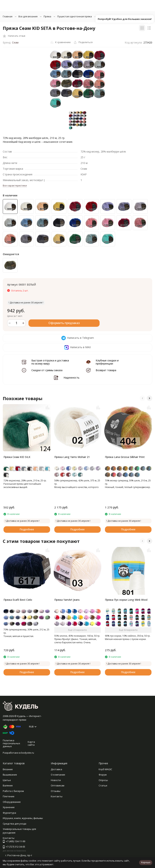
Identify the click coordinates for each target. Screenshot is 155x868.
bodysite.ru (28, 753)
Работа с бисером (13, 791)
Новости (56, 780)
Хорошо (146, 862)
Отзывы (56, 791)
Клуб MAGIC (105, 769)
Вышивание (10, 775)
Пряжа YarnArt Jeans (67, 600)
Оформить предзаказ (64, 323)
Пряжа (47, 16)
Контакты (57, 796)
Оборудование (12, 802)
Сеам (15, 42)
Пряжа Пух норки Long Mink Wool (126, 600)
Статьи (103, 785)
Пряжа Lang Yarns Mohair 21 (72, 457)
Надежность (71, 378)
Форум (103, 775)
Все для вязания (28, 16)
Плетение (9, 796)
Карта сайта (31, 743)
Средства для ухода (15, 824)
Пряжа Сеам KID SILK (17, 457)
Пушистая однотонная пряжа (75, 16)
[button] (142, 398)
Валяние (8, 785)
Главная (8, 16)
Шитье (7, 780)
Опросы (103, 780)
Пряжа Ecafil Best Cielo (18, 600)
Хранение (9, 807)
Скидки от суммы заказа (47, 370)
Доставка (56, 769)
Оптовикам (58, 785)
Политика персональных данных (11, 743)
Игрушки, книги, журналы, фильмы (23, 818)
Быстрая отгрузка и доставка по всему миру (50, 362)
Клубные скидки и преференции (107, 362)
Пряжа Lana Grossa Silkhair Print (125, 457)
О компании (58, 775)
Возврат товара (106, 370)
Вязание (8, 769)
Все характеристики (15, 185)
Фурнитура (9, 813)
